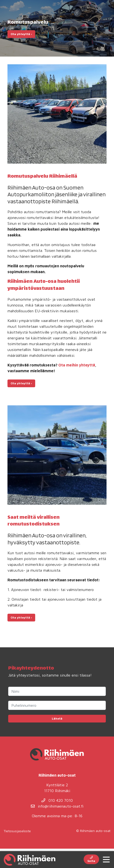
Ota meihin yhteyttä (77, 365)
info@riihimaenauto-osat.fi (57, 806)
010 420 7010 (57, 800)
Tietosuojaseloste (17, 831)
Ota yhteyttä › (21, 34)
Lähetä (57, 718)
